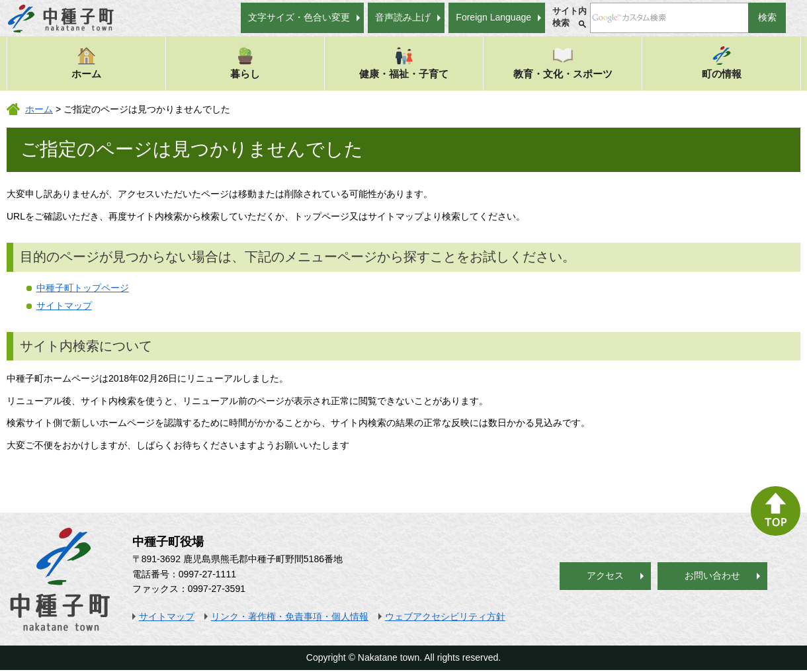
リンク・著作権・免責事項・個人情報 (290, 616)
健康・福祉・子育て (404, 63)
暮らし (245, 63)
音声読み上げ (403, 17)
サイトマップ (64, 306)
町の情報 (722, 63)
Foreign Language (493, 17)
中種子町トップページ (83, 288)
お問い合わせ (712, 575)
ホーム (86, 63)
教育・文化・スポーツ (563, 63)
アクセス (605, 575)
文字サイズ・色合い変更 (299, 17)
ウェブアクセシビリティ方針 (445, 616)
